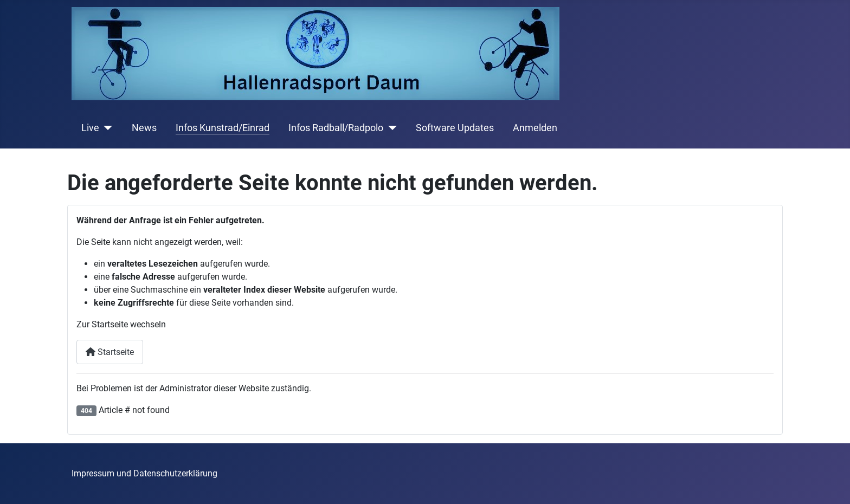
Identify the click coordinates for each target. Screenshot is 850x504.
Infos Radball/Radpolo (336, 128)
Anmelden (535, 128)
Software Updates (455, 128)
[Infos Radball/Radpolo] (390, 128)
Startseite (110, 352)
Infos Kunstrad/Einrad (223, 128)
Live (90, 128)
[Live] (106, 128)
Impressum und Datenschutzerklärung (144, 473)
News (144, 128)
